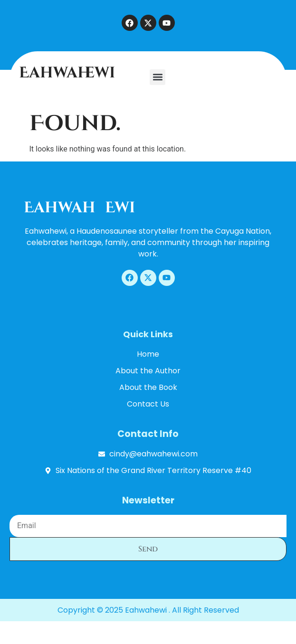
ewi (120, 208)
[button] (158, 77)
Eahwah (60, 208)
